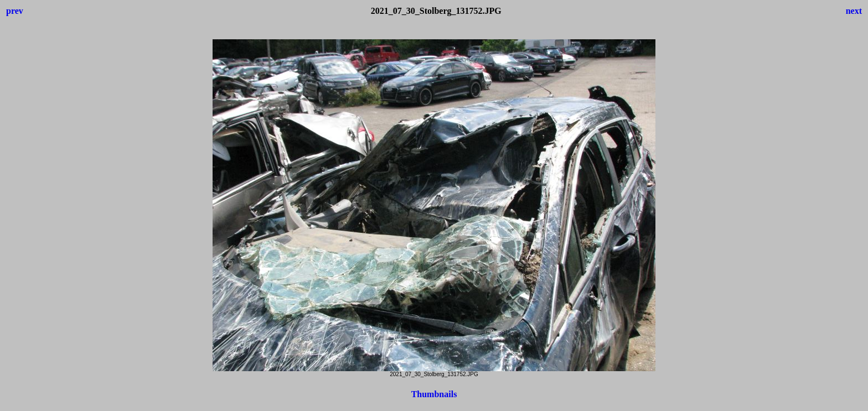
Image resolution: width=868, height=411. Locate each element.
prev (15, 11)
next (854, 11)
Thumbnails (434, 394)
